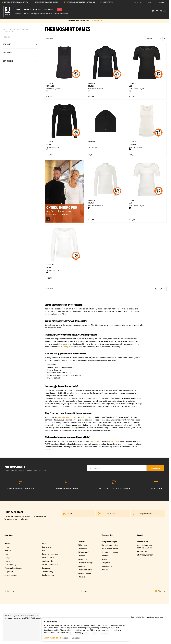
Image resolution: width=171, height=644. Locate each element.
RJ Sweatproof (83, 552)
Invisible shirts (47, 561)
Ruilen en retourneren (110, 549)
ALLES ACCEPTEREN (53, 638)
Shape (43, 14)
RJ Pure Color (83, 549)
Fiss (89, 144)
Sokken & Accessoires (50, 564)
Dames (11, 29)
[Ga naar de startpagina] (7, 11)
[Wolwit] (47, 91)
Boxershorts (46, 547)
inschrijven (156, 468)
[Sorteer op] (154, 39)
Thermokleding (10, 564)
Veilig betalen (107, 563)
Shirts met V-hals (48, 557)
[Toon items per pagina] (163, 289)
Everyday (18, 14)
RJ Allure (81, 566)
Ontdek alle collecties (61, 14)
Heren (44, 543)
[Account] (157, 11)
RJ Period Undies (84, 573)
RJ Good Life (83, 559)
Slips (6, 554)
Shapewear (9, 571)
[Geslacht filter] (20, 44)
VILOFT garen (114, 441)
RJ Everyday (82, 545)
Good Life (49, 14)
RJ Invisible (82, 577)
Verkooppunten (107, 566)
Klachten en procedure (110, 552)
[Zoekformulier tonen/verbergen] (153, 11)
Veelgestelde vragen (109, 542)
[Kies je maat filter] (20, 53)
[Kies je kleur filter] (20, 61)
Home (5, 29)
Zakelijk (138, 617)
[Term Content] (102, 21)
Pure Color (26, 14)
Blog (132, 617)
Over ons (105, 570)
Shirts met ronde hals (50, 554)
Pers (144, 617)
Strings (7, 557)
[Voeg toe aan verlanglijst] (161, 11)
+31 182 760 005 (143, 551)
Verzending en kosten (110, 545)
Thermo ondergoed (22, 29)
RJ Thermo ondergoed (86, 563)
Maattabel (105, 556)
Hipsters (8, 550)
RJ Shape (81, 556)
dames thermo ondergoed (67, 417)
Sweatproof (35, 14)
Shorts (7, 547)
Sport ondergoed (11, 575)
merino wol (95, 441)
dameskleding (62, 347)
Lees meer (66, 638)
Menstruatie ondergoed (13, 568)
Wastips (104, 559)
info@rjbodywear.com (145, 555)
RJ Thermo (85, 417)
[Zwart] (130, 149)
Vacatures (150, 617)
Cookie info (76, 638)
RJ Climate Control (85, 570)
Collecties (82, 542)
